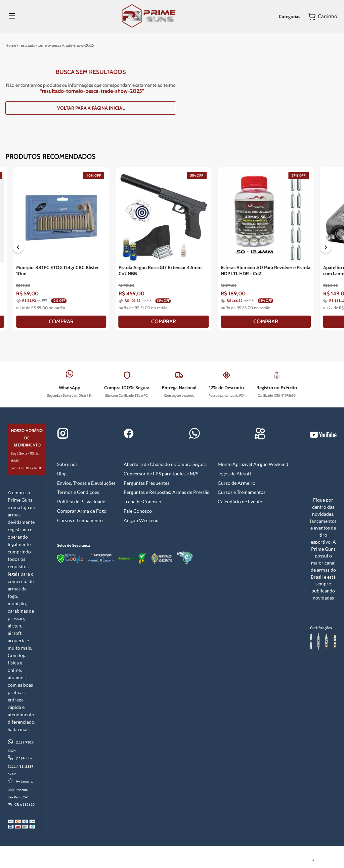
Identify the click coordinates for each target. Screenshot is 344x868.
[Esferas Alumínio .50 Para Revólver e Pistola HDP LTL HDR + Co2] (266, 249)
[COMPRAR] (61, 322)
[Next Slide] (326, 249)
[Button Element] (322, 16)
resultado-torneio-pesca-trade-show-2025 (57, 45)
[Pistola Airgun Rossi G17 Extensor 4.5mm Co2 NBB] (164, 249)
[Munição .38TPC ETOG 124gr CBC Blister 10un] (61, 249)
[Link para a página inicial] (11, 45)
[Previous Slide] (18, 249)
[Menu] (12, 16)
